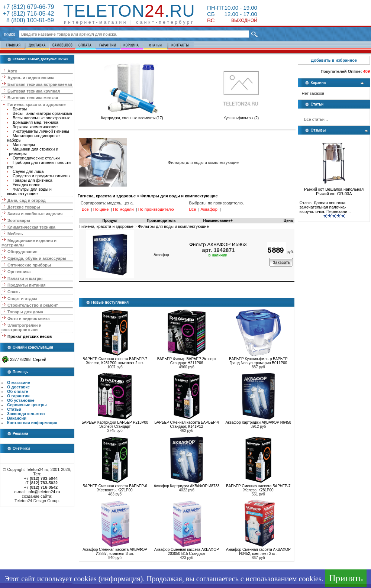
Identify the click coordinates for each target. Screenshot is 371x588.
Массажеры (24, 145)
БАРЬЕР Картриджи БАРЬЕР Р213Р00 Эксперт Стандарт (115, 424)
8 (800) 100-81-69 (28, 20)
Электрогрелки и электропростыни (21, 327)
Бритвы (20, 109)
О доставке (18, 387)
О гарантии (18, 396)
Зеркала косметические (35, 127)
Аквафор (161, 255)
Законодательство (26, 414)
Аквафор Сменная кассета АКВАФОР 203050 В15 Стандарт (187, 552)
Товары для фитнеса (33, 180)
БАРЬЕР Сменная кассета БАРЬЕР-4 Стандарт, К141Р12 (187, 424)
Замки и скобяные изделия (35, 214)
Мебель (15, 234)
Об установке (21, 400)
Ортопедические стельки (36, 158)
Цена (288, 221)
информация (120, 579)
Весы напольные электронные (42, 118)
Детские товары (24, 207)
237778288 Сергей (28, 359)
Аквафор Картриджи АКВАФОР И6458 (259, 422)
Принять (346, 578)
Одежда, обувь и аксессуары (37, 258)
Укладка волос (26, 185)
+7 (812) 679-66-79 (28, 7)
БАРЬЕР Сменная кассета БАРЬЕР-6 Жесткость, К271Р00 (115, 488)
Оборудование (22, 252)
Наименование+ (218, 221)
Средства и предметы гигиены (41, 176)
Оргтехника (19, 272)
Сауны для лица (28, 171)
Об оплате (17, 391)
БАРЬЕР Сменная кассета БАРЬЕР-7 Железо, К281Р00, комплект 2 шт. (115, 361)
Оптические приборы (29, 265)
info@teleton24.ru (44, 492)
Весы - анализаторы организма (42, 113)
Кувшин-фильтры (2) (241, 116)
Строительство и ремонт (33, 305)
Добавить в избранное (334, 60)
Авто (12, 71)
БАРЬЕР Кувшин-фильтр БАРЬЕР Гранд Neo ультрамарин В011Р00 (258, 361)
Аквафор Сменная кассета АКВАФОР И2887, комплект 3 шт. (115, 552)
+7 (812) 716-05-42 (28, 14)
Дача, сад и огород (27, 200)
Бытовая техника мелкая (33, 98)
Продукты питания (27, 285)
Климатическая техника (31, 227)
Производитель (161, 221)
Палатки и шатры (25, 278)
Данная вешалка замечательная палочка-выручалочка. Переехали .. (325, 207)
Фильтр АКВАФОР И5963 (218, 244)
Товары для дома (25, 312)
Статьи (14, 409)
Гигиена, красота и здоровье (37, 104)
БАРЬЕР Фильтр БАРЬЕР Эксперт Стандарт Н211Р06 (187, 361)
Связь (14, 292)
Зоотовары (19, 220)
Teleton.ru (129, 11)
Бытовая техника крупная (34, 91)
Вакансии (17, 418)
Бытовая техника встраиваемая (40, 84)
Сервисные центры (27, 405)
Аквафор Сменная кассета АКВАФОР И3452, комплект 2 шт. (258, 552)
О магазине (19, 382)
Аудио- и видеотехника (31, 78)
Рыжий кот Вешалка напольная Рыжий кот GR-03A (334, 190)
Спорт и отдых (22, 298)
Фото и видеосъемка (29, 319)
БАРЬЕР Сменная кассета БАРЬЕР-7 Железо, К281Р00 (258, 488)
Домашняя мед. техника (36, 122)
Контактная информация (32, 423)
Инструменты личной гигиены (41, 131)
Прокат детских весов (30, 336)
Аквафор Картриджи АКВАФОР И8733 (187, 486)
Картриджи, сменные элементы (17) (132, 116)
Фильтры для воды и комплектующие (29, 191)
